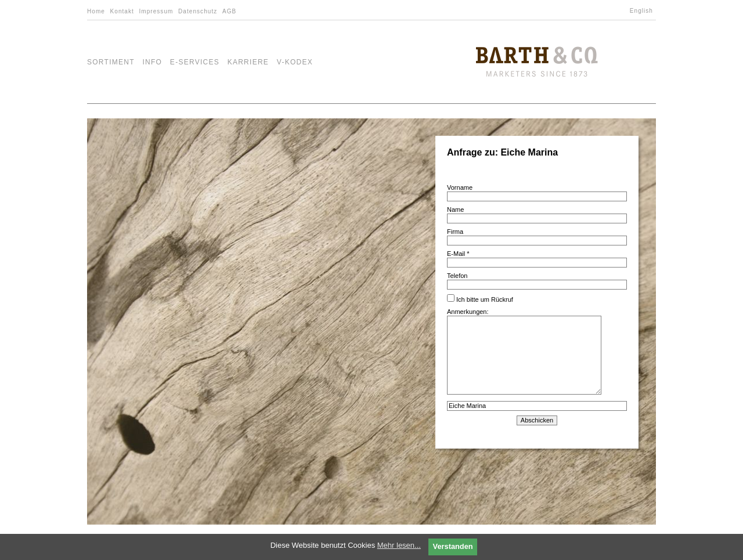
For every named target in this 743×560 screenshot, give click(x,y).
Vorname (460, 187)
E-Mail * (458, 254)
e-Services (195, 62)
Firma (455, 232)
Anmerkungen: (524, 352)
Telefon (457, 276)
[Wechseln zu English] (643, 11)
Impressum (156, 11)
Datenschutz (198, 11)
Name (455, 209)
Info (152, 62)
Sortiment (111, 62)
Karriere (248, 62)
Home (96, 11)
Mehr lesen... (399, 545)
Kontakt (122, 11)
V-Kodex (295, 62)
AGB (229, 11)
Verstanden (453, 546)
